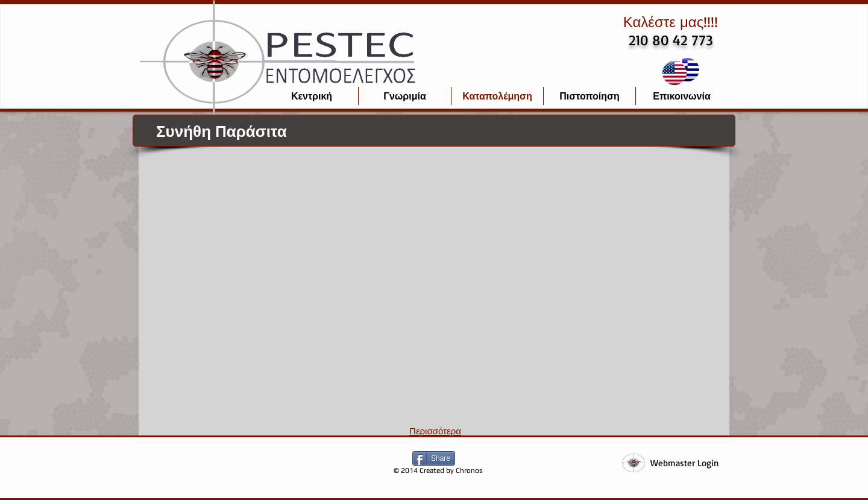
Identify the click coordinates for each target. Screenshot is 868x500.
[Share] (434, 458)
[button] (223, 223)
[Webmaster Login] (684, 463)
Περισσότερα (435, 431)
